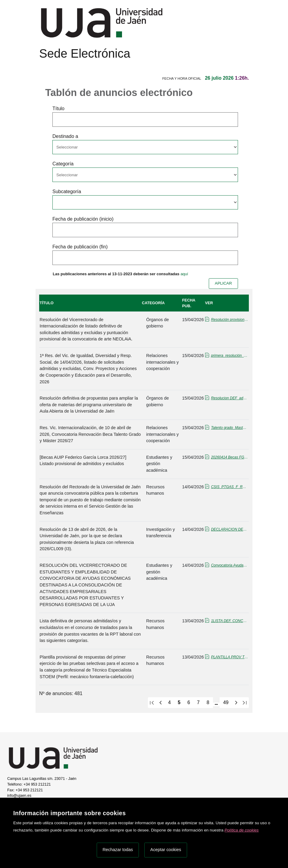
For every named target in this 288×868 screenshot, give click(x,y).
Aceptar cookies (166, 850)
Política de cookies (241, 830)
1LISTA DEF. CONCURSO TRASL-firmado (230, 621)
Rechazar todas (118, 850)
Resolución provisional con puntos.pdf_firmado (230, 320)
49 (226, 702)
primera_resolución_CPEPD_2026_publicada (230, 356)
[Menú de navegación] (44, 65)
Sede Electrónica (85, 53)
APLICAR (223, 283)
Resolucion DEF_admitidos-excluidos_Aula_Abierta (230, 398)
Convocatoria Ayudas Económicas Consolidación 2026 (230, 565)
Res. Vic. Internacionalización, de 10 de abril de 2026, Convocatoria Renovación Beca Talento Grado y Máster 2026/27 (90, 434)
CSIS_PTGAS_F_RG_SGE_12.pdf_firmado (230, 487)
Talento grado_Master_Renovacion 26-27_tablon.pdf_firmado (230, 428)
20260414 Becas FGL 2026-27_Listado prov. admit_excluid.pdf (230, 457)
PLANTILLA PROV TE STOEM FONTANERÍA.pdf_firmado (230, 657)
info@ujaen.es (19, 796)
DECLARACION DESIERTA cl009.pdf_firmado (230, 529)
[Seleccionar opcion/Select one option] (145, 147)
